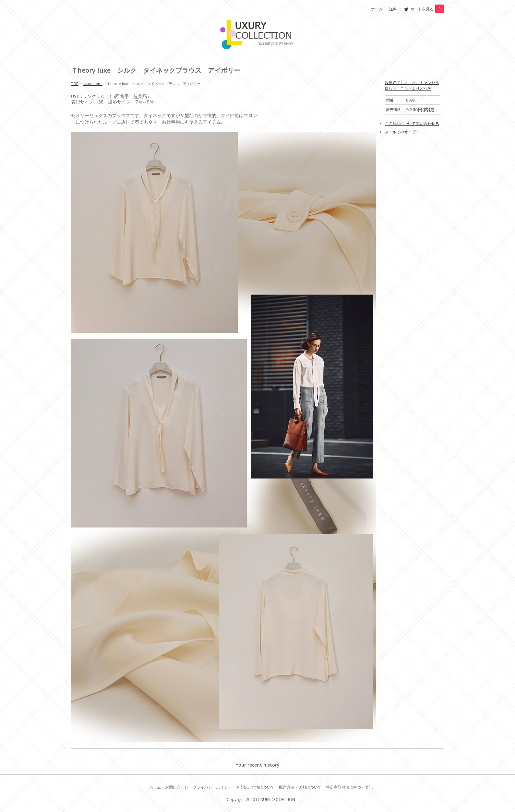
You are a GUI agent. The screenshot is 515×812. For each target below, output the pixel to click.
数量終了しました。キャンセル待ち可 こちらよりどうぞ (412, 85)
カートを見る (427, 9)
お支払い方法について (255, 787)
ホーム (377, 9)
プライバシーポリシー (212, 787)
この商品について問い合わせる (412, 123)
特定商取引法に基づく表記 (349, 787)
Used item (93, 84)
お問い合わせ (177, 787)
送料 (393, 9)
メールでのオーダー (402, 132)
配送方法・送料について (300, 787)
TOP (75, 84)
